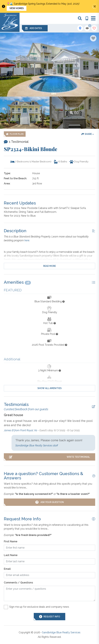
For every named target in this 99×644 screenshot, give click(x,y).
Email (7, 569)
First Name (11, 541)
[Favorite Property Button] (93, 38)
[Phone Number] (87, 18)
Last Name (11, 555)
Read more (49, 266)
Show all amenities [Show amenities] (49, 388)
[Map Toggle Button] (80, 28)
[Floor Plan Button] (15, 134)
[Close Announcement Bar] (95, 6)
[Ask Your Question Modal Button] (49, 502)
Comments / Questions (18, 583)
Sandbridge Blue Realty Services (61, 632)
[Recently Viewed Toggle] (87, 28)
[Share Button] (88, 134)
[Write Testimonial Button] (49, 457)
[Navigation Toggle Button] (93, 18)
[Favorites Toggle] (94, 28)
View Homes (17, 8)
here (27, 240)
